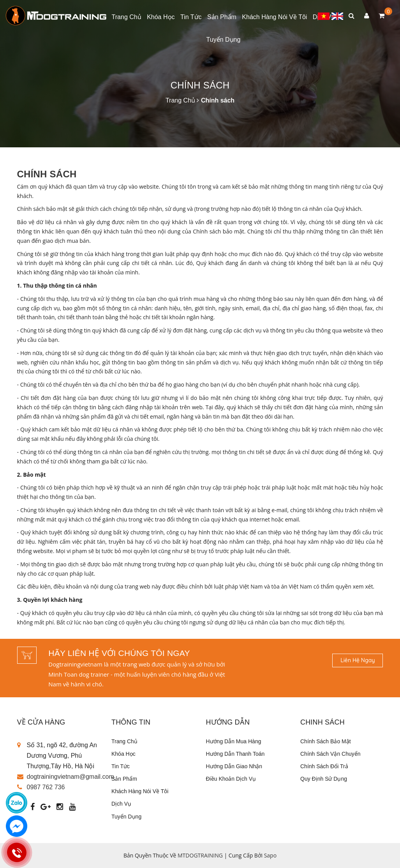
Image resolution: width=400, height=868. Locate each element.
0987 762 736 (46, 787)
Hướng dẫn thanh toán (235, 754)
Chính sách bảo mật (326, 741)
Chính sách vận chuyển (330, 754)
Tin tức (191, 17)
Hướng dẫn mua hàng (234, 741)
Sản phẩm (222, 17)
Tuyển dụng (224, 40)
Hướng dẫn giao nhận (234, 766)
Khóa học (161, 17)
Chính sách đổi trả (324, 766)
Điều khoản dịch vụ (231, 779)
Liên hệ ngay (358, 660)
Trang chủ (127, 17)
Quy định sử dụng (324, 779)
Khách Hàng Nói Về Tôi (274, 17)
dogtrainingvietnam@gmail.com (70, 777)
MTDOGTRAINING (200, 855)
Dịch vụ (121, 804)
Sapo (270, 855)
